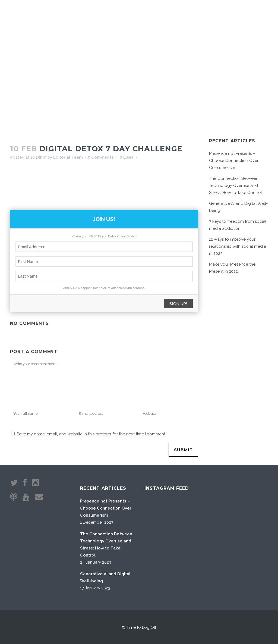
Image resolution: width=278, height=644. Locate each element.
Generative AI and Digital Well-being (105, 577)
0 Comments (101, 157)
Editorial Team (68, 157)
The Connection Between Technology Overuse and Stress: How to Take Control (236, 185)
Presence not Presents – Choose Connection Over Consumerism (234, 160)
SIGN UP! (178, 303)
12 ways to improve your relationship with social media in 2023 (238, 246)
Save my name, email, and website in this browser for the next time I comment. (91, 433)
